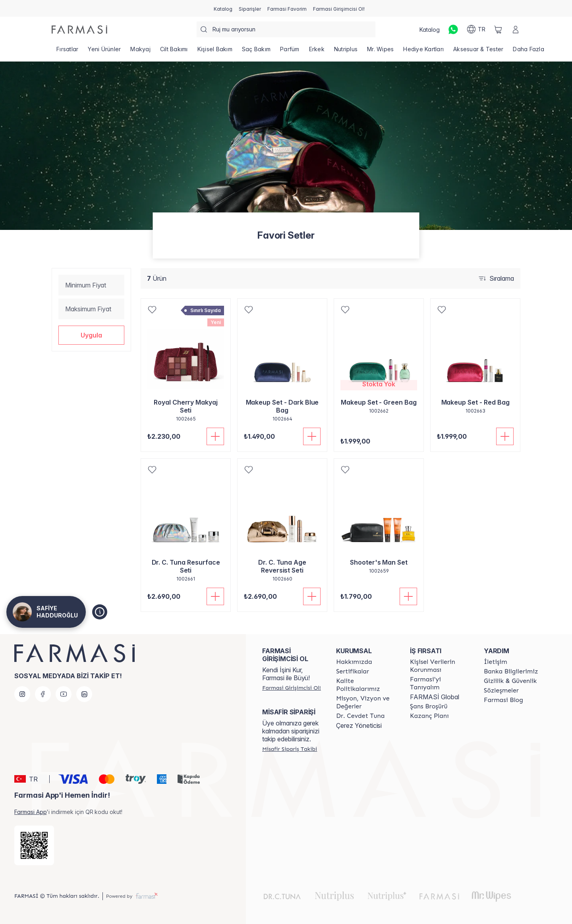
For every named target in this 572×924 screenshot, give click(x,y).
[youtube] (64, 694)
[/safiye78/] (79, 30)
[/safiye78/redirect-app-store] (34, 845)
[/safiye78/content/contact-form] (496, 662)
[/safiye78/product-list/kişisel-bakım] (215, 52)
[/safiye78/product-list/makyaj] (140, 52)
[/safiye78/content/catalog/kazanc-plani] (429, 716)
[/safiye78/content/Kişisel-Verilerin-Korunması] (440, 666)
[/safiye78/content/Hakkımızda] (354, 662)
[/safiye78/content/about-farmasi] (440, 683)
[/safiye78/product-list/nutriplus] (346, 52)
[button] (91, 335)
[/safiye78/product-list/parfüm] (290, 52)
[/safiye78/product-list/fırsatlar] (67, 52)
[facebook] (43, 694)
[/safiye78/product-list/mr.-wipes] (380, 52)
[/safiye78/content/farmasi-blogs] (503, 700)
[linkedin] (84, 694)
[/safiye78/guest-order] (290, 749)
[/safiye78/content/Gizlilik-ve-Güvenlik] (510, 681)
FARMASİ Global (435, 697)
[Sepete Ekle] (215, 436)
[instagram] (22, 694)
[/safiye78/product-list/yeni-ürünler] (104, 52)
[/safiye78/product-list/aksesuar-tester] (478, 52)
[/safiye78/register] (250, 8)
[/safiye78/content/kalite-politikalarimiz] (366, 685)
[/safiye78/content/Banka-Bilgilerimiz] (511, 671)
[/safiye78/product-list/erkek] (317, 52)
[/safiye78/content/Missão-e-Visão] (366, 702)
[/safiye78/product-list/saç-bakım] (256, 52)
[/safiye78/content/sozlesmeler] (501, 691)
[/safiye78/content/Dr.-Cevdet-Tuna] (360, 716)
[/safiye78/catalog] (223, 8)
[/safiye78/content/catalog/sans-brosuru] (429, 706)
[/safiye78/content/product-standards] (353, 671)
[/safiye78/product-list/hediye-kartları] (423, 52)
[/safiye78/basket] (498, 29)
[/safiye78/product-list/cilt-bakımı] (174, 52)
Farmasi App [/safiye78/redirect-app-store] (30, 812)
